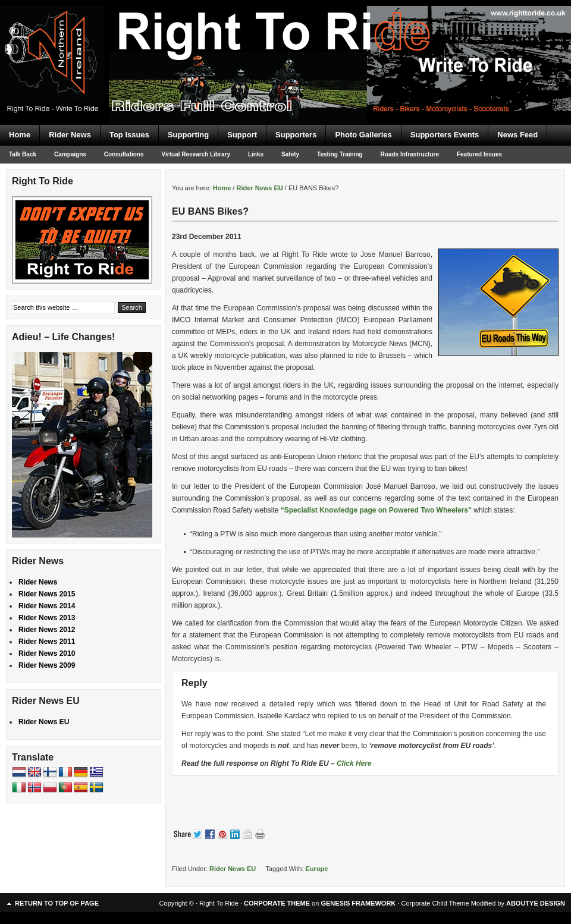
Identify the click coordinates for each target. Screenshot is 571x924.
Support (242, 135)
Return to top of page (57, 903)
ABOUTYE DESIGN (536, 903)
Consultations (124, 154)
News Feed (517, 135)
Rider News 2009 (47, 665)
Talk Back (23, 154)
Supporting (188, 135)
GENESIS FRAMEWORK (358, 903)
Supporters (296, 135)
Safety (290, 154)
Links (256, 154)
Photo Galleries (363, 135)
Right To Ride (285, 42)
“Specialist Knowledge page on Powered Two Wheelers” (377, 510)
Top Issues (129, 135)
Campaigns (70, 154)
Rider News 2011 (47, 642)
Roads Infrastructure (410, 154)
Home (20, 135)
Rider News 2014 (47, 606)
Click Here (354, 763)
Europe (317, 869)
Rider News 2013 (47, 618)
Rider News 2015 (47, 594)
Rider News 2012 (47, 630)
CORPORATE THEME (277, 903)
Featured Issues (479, 154)
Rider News (70, 135)
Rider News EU (233, 869)
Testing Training (340, 154)
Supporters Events (445, 135)
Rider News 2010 (47, 653)
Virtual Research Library (196, 154)
